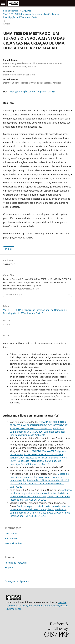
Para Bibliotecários (14, 543)
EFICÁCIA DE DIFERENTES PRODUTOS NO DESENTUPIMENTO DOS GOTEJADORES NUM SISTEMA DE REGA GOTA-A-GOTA (39, 425)
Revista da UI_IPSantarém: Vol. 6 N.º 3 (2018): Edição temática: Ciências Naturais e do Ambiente (37, 432)
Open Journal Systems (17, 581)
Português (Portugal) (16, 563)
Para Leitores (11, 534)
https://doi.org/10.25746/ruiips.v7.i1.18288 (32, 92)
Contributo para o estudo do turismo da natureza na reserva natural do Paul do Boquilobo (40, 508)
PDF (10, 249)
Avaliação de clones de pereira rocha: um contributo (41, 492)
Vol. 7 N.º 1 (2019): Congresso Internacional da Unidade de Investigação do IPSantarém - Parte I (31, 16)
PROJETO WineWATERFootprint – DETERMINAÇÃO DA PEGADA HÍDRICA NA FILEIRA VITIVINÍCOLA (38, 454)
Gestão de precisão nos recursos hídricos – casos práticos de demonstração (39, 477)
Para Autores (11, 538)
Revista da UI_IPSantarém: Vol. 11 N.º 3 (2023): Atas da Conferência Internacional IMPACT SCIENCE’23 (39, 483)
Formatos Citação (14, 294)
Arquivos (27, 11)
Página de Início (11, 11)
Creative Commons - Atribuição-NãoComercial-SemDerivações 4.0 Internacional (37, 606)
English (9, 568)
